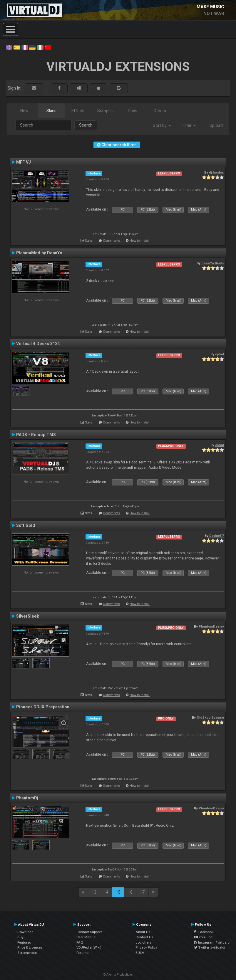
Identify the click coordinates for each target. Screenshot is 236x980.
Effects (78, 111)
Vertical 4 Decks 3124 (38, 344)
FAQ (80, 942)
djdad (220, 354)
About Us (143, 932)
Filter (189, 125)
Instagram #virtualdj (212, 942)
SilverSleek (28, 616)
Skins (51, 111)
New (24, 111)
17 (142, 892)
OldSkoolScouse (210, 717)
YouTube (203, 937)
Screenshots (27, 953)
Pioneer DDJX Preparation (43, 707)
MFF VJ (24, 162)
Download (25, 932)
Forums (82, 953)
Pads (133, 111)
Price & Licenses (30, 947)
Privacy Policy (146, 947)
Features (24, 942)
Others (160, 111)
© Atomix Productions (118, 975)
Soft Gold (26, 525)
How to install (140, 241)
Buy (20, 937)
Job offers (143, 942)
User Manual (86, 937)
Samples (106, 111)
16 (130, 892)
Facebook (204, 932)
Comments (111, 241)
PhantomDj (27, 798)
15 (118, 892)
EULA (140, 953)
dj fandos (216, 172)
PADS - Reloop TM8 (36, 435)
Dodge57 (217, 536)
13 (94, 892)
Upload (216, 125)
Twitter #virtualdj (210, 947)
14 (106, 892)
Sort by (162, 125)
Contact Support (89, 932)
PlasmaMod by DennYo (39, 253)
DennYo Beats (213, 263)
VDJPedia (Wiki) (89, 947)
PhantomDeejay (211, 626)
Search (86, 125)
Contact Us (144, 937)
